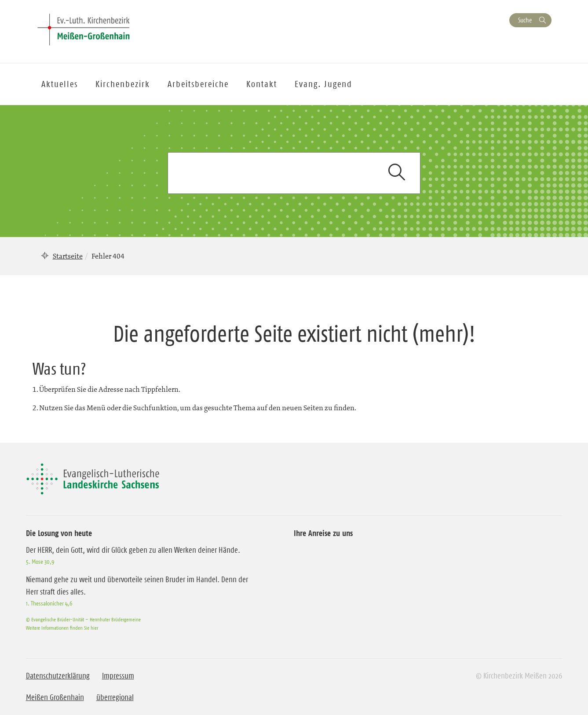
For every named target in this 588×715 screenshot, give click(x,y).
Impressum (118, 676)
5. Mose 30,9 (40, 562)
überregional (115, 697)
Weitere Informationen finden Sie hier (62, 628)
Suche (525, 20)
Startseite (68, 256)
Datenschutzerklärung (58, 676)
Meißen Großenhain (55, 697)
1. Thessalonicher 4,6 (49, 603)
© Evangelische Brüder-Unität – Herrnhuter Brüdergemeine (83, 619)
